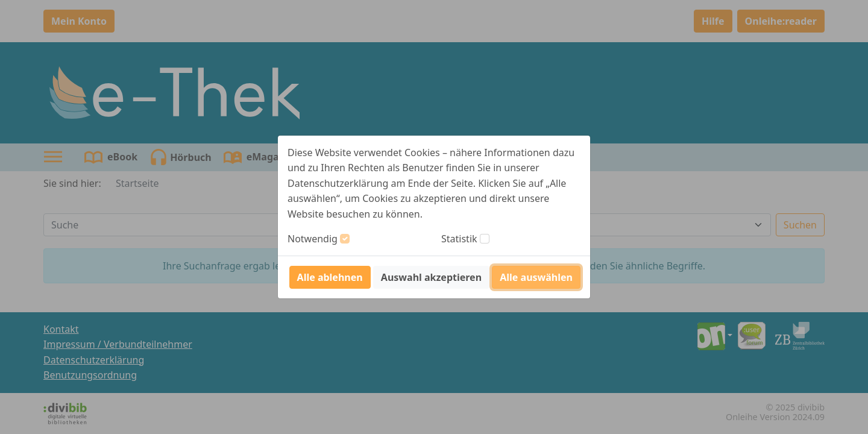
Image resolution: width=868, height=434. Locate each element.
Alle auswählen (536, 277)
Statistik (459, 239)
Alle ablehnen (330, 277)
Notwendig (313, 239)
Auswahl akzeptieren (431, 277)
